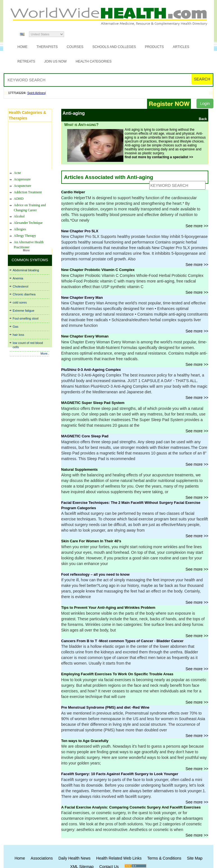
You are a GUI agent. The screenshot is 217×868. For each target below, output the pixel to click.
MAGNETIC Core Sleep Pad (85, 436)
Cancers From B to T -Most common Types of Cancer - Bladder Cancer (122, 641)
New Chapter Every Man (82, 298)
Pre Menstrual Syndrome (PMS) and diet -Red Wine (105, 707)
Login (205, 104)
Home (22, 47)
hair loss (18, 335)
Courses (75, 47)
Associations (42, 858)
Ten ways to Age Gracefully (85, 741)
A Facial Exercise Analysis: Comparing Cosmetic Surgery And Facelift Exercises (131, 807)
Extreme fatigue (23, 311)
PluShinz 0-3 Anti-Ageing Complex (91, 370)
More (26, 250)
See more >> (197, 226)
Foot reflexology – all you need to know (95, 574)
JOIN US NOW (55, 61)
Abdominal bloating (26, 270)
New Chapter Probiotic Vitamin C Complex (98, 270)
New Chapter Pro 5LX (80, 231)
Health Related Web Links (119, 858)
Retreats (26, 61)
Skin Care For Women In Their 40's (91, 541)
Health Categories (94, 61)
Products (154, 47)
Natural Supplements (80, 469)
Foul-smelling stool (26, 318)
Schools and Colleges (114, 47)
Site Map (195, 858)
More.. (45, 353)
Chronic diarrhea (24, 294)
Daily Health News (74, 858)
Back (203, 119)
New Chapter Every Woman (85, 336)
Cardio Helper (73, 192)
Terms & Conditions (164, 858)
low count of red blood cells (28, 345)
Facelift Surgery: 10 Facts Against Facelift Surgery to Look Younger (120, 774)
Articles (181, 47)
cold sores (20, 302)
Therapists (47, 47)
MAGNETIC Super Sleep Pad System (93, 403)
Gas (15, 327)
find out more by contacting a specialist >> (159, 157)
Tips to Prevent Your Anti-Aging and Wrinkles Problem (108, 608)
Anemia (18, 278)
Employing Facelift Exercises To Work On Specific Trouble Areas (117, 674)
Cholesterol (21, 286)
